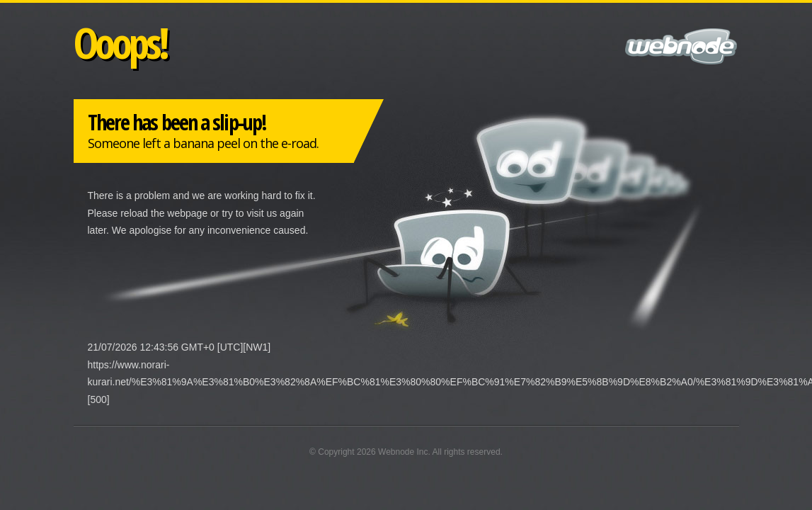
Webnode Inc (403, 452)
